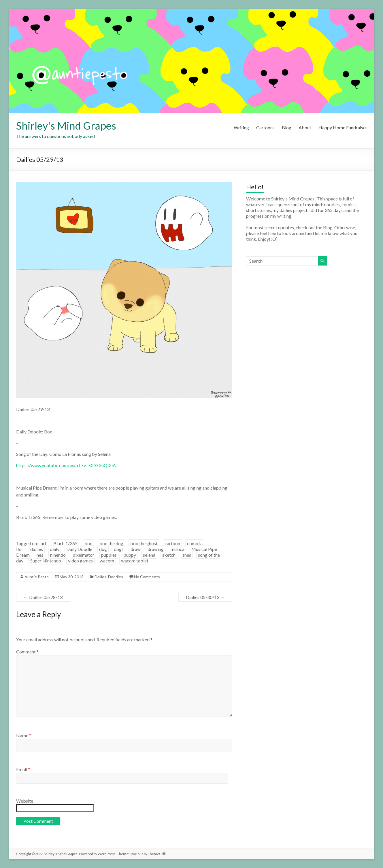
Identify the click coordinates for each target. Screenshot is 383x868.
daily (55, 549)
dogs (119, 549)
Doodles (116, 577)
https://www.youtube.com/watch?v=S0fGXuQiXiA (66, 465)
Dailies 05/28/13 (43, 597)
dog (103, 549)
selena (149, 555)
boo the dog (111, 543)
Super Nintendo (46, 561)
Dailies (100, 577)
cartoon (172, 543)
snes (187, 555)
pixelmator (83, 555)
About (305, 127)
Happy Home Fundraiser (343, 127)
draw (136, 549)
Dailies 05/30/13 (205, 597)
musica (178, 549)
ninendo (58, 555)
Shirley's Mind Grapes (66, 126)
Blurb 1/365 (65, 543)
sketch (169, 555)
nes (40, 555)
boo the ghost (144, 543)
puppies (109, 555)
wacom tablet (135, 561)
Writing (241, 127)
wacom (107, 561)
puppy (130, 555)
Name (24, 735)
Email (23, 769)
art (44, 543)
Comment (27, 652)
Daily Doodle (79, 549)
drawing (156, 549)
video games (80, 561)
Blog (287, 127)
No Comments (147, 577)
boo (88, 543)
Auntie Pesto (37, 577)
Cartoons (265, 127)
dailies (37, 549)
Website (25, 801)
